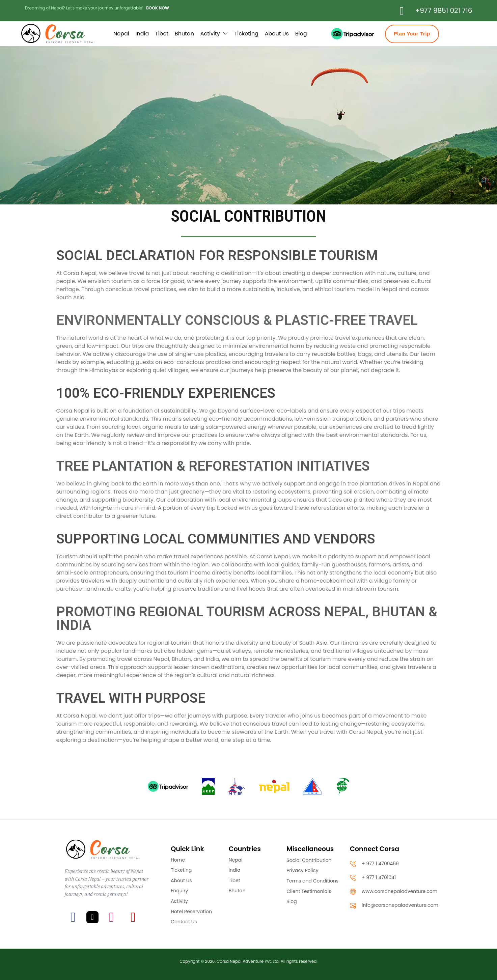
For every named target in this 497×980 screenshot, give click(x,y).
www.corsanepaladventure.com (394, 891)
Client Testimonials (309, 891)
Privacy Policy (302, 870)
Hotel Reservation (191, 912)
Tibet (162, 34)
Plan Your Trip (412, 34)
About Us (277, 34)
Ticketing (246, 34)
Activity (214, 34)
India (142, 34)
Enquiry (179, 891)
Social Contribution (309, 860)
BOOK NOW (158, 8)
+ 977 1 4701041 (373, 878)
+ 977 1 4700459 (374, 864)
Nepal (121, 34)
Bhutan (184, 34)
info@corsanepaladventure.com (394, 905)
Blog (301, 34)
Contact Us (184, 922)
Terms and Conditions (312, 881)
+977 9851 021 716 (444, 10)
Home (178, 860)
